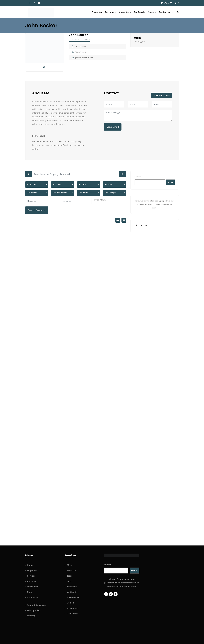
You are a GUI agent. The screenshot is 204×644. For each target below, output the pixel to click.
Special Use (72, 614)
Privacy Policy (34, 610)
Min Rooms (32, 193)
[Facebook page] (137, 225)
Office (69, 565)
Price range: (100, 200)
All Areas (109, 184)
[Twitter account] (141, 225)
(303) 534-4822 (172, 3)
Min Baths (83, 193)
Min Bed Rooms (60, 193)
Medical (70, 603)
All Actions (32, 184)
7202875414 (80, 52)
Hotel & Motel (73, 597)
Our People (139, 12)
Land (69, 581)
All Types (57, 184)
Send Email (113, 127)
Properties (97, 12)
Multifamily (72, 592)
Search (138, 177)
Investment (72, 608)
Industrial (71, 571)
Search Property (37, 210)
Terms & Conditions (37, 605)
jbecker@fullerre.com (84, 58)
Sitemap (31, 616)
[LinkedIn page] (146, 225)
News (151, 12)
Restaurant (72, 587)
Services (109, 12)
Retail (69, 576)
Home (30, 565)
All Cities (83, 184)
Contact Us (165, 12)
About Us (124, 12)
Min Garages (110, 193)
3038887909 (80, 47)
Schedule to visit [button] (162, 95)
